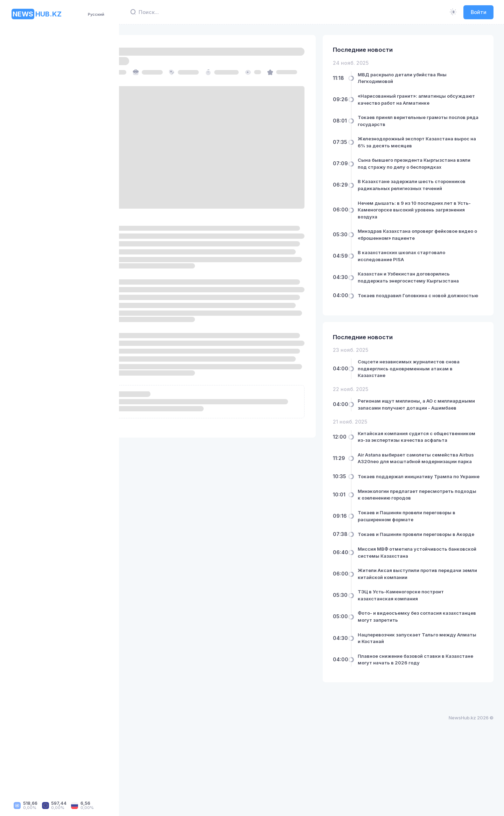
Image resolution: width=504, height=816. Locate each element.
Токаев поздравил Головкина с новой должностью (425, 326)
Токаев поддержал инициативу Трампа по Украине (428, 533)
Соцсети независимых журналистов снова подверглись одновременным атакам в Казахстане (425, 402)
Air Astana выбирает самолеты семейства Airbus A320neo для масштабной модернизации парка (422, 509)
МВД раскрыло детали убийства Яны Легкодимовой (426, 78)
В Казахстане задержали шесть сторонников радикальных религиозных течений (429, 195)
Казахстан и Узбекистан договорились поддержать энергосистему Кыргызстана (427, 301)
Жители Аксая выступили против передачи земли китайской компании (426, 641)
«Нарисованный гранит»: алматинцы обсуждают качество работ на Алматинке (425, 103)
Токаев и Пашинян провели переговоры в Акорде (430, 598)
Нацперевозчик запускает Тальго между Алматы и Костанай (430, 705)
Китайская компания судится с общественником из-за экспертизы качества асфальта (423, 480)
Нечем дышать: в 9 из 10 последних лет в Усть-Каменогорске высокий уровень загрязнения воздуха (430, 224)
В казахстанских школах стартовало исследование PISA (425, 277)
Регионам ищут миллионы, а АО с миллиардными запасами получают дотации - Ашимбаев (424, 441)
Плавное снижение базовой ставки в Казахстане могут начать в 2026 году (426, 726)
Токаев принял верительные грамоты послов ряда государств (426, 128)
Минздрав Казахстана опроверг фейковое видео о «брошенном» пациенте (420, 252)
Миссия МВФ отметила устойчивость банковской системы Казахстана (426, 619)
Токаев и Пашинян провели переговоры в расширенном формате (430, 577)
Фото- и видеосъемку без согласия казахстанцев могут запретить (423, 683)
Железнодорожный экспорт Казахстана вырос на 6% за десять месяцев (429, 149)
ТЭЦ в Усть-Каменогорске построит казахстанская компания (424, 662)
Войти (479, 12)
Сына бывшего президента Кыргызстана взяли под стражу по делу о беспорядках (430, 170)
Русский (96, 14)
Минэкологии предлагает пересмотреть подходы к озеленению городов (429, 555)
